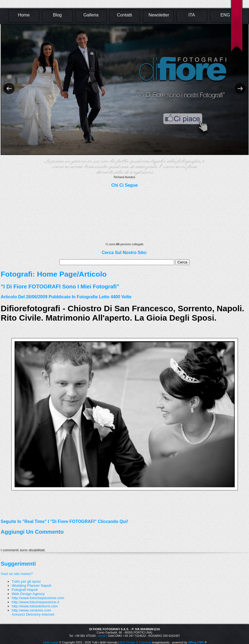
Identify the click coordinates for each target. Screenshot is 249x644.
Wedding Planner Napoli (32, 586)
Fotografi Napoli (25, 590)
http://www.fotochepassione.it (36, 602)
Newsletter (159, 15)
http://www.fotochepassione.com (38, 598)
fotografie (87, 297)
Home (24, 15)
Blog (57, 15)
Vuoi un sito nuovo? (17, 574)
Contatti (124, 15)
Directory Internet (40, 614)
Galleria (91, 15)
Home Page (57, 274)
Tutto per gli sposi (26, 581)
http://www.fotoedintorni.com (35, 606)
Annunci (18, 614)
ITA (192, 15)
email (102, 636)
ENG (225, 15)
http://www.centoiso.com (32, 610)
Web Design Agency (28, 594)
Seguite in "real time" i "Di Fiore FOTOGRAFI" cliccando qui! (65, 521)
